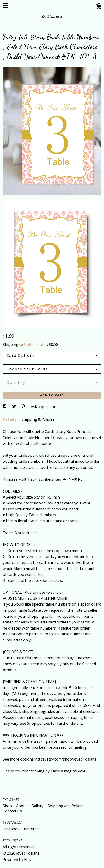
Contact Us (12, 811)
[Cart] (99, 7)
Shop (8, 806)
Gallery (38, 806)
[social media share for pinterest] (24, 407)
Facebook (12, 829)
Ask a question (44, 407)
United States (36, 345)
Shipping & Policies (38, 419)
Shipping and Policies (66, 806)
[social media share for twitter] (14, 407)
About (22, 806)
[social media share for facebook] (5, 407)
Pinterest (32, 829)
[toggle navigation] (6, 6)
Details (10, 419)
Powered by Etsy (17, 860)
